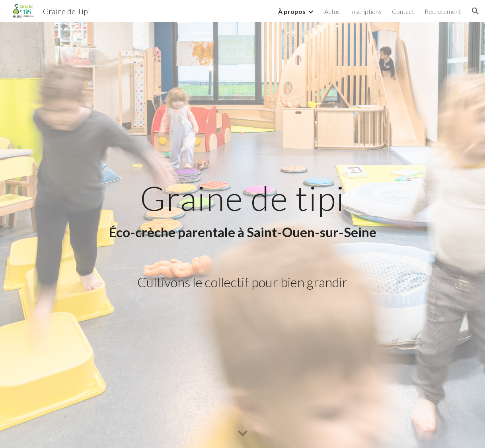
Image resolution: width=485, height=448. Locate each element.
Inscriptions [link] (366, 11)
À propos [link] (292, 11)
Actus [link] (332, 11)
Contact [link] (403, 11)
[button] (475, 11)
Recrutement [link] (443, 11)
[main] (243, 210)
